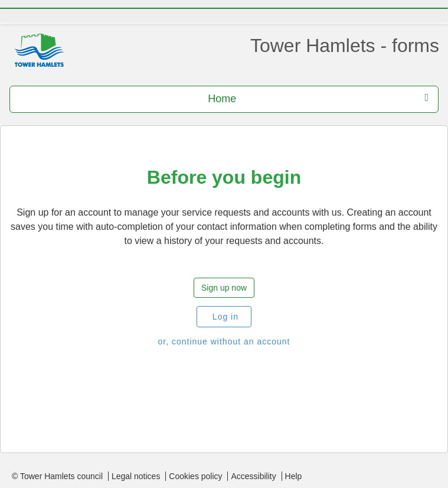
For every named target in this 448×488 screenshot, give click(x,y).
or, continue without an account (224, 341)
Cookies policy (195, 476)
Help (294, 476)
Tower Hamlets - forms (345, 45)
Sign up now (224, 288)
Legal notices (136, 476)
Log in (224, 317)
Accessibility (253, 476)
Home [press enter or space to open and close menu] (318, 98)
